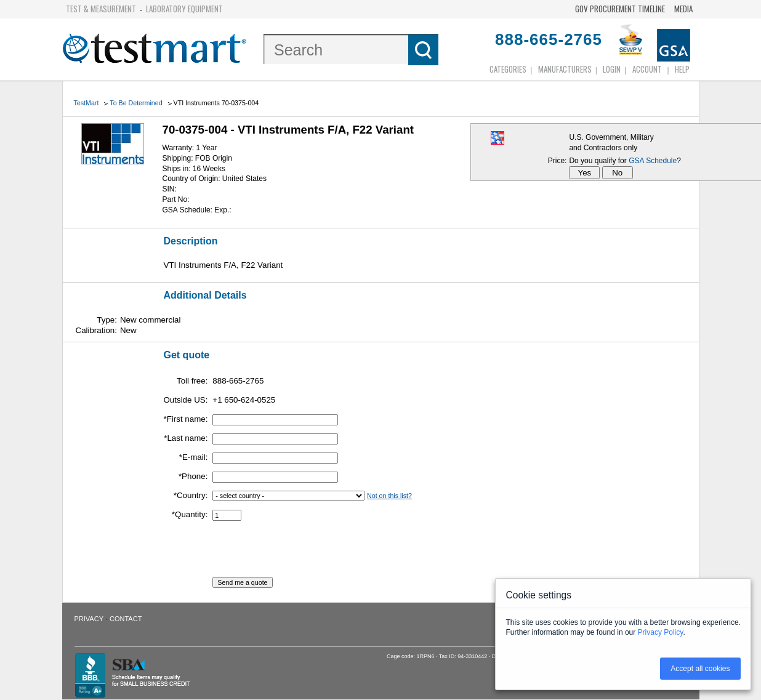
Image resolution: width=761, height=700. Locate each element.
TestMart (87, 103)
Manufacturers (565, 69)
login (612, 69)
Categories (508, 69)
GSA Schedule (653, 161)
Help (682, 69)
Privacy (89, 619)
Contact (126, 619)
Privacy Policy (661, 632)
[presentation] (306, 553)
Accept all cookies (700, 669)
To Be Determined (136, 103)
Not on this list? (389, 496)
